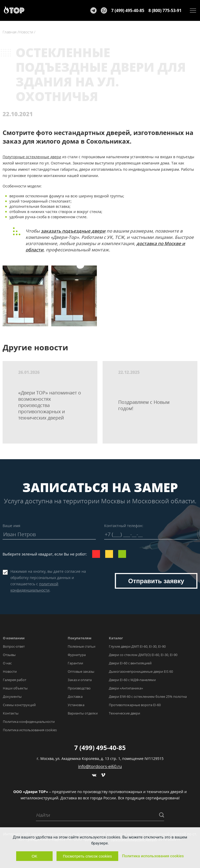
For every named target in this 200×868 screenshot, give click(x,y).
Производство (79, 688)
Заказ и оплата (80, 680)
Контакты (11, 713)
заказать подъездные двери (73, 231)
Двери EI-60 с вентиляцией (130, 663)
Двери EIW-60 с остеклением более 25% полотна (148, 696)
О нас (7, 663)
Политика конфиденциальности (29, 722)
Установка (76, 705)
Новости (10, 671)
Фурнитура (77, 655)
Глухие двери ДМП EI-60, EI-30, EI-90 (137, 646)
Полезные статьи (82, 646)
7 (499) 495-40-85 (128, 10)
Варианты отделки (83, 713)
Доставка (75, 696)
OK (35, 856)
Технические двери (124, 713)
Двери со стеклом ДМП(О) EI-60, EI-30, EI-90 (143, 655)
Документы (12, 696)
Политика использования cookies (30, 730)
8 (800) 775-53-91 (165, 10)
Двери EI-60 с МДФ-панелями (132, 680)
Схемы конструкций (19, 705)
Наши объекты (15, 688)
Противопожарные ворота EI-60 (135, 705)
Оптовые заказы (81, 671)
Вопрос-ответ (14, 646)
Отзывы (9, 655)
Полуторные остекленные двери (32, 157)
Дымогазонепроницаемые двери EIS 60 (141, 671)
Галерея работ (15, 680)
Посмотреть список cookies (87, 856)
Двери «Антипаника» (126, 688)
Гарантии (75, 663)
